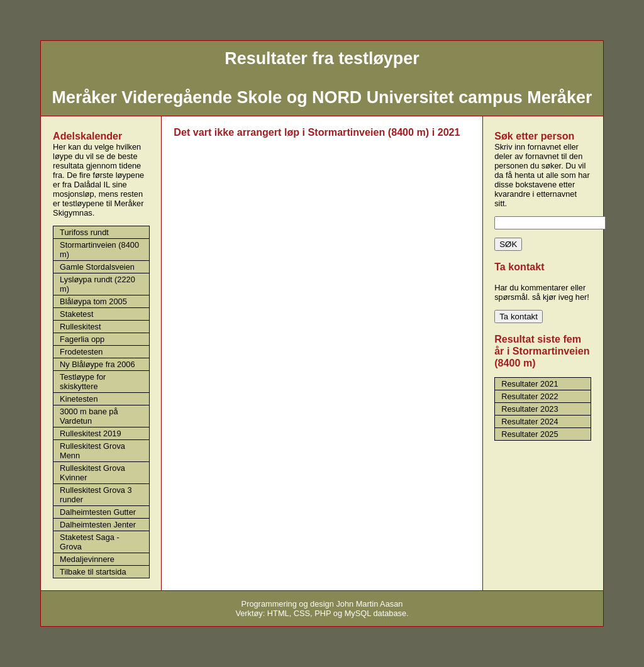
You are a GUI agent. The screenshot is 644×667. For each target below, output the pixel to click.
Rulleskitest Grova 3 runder (96, 495)
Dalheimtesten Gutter (98, 512)
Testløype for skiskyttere (83, 382)
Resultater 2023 (530, 409)
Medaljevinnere (87, 559)
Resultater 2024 (530, 422)
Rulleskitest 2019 (90, 433)
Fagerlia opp (82, 339)
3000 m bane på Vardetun (89, 416)
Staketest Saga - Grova (90, 542)
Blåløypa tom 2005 (93, 301)
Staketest (76, 314)
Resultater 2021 (530, 384)
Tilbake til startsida (93, 572)
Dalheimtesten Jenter (98, 525)
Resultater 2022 (530, 396)
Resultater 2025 (530, 434)
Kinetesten (79, 399)
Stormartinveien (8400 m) (99, 250)
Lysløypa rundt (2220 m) (97, 284)
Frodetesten (81, 352)
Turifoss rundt (84, 232)
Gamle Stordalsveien (97, 267)
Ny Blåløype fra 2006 (97, 364)
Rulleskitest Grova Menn (92, 451)
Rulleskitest (80, 327)
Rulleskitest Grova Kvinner (92, 473)
